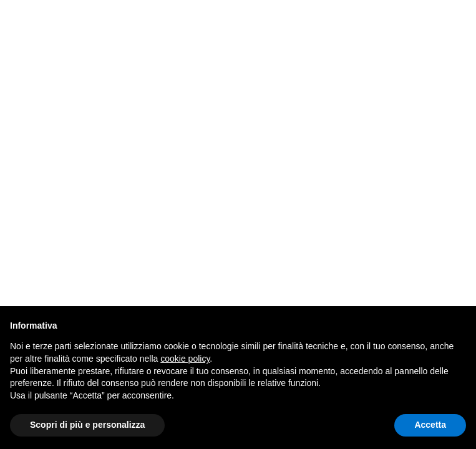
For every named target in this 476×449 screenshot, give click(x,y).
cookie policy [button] (185, 359)
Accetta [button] (430, 425)
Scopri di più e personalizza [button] (87, 425)
